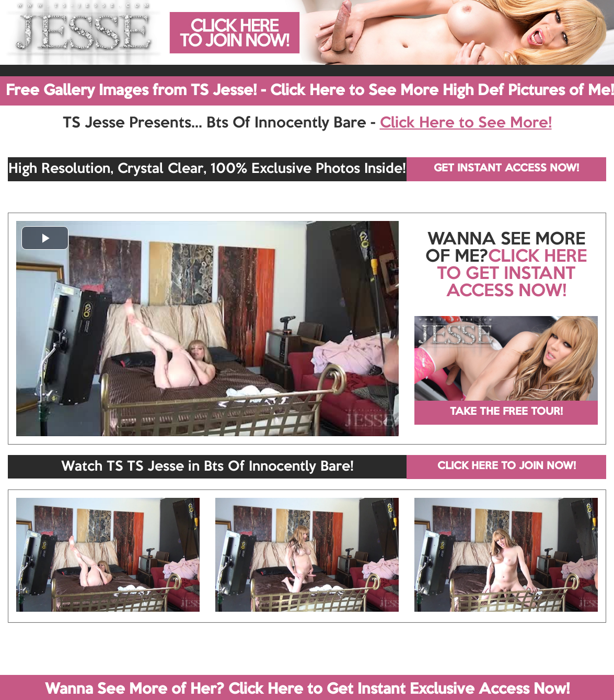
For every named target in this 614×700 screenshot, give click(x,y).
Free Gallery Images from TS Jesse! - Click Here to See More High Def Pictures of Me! (310, 91)
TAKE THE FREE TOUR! (506, 412)
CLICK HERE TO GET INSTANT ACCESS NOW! (512, 274)
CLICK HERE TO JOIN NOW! (507, 466)
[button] (45, 238)
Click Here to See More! (466, 123)
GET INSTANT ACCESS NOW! (506, 169)
